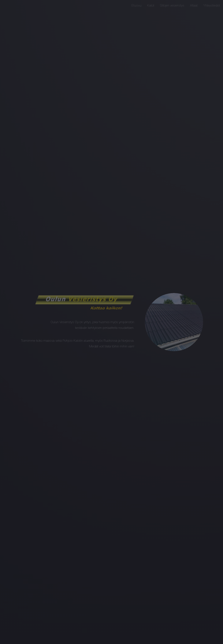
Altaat (194, 5)
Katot (151, 5)
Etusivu (136, 5)
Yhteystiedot (212, 5)
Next (111, 636)
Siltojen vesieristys (172, 5)
